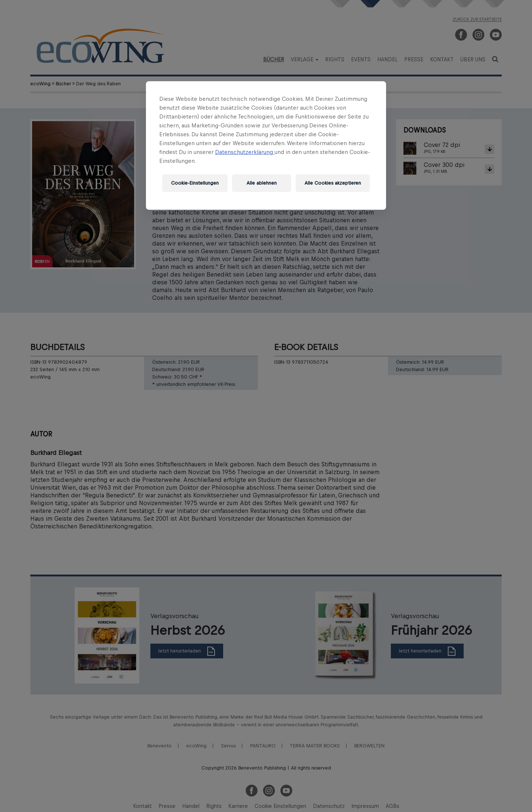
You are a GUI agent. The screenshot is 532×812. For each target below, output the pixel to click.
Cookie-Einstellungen (195, 183)
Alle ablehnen (262, 183)
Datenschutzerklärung (245, 152)
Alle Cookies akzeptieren (333, 183)
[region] (266, 145)
